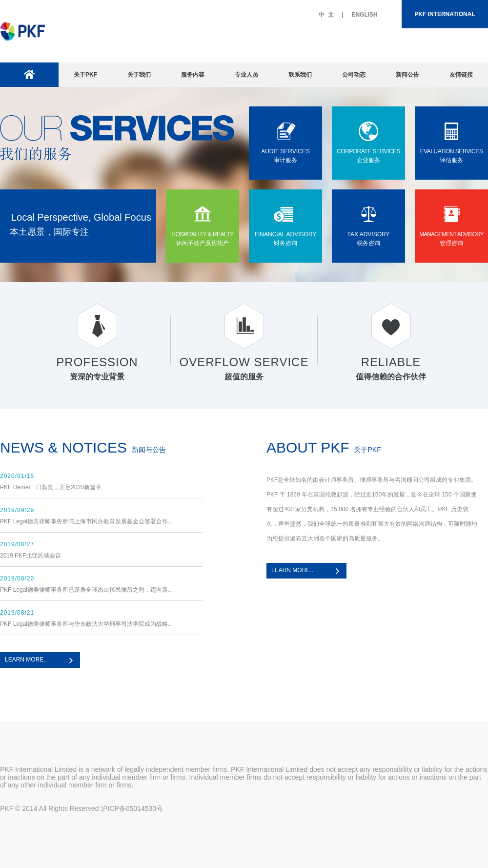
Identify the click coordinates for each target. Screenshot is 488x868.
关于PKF (85, 75)
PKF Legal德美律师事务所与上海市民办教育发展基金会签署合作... (86, 521)
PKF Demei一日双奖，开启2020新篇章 (51, 487)
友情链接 (461, 75)
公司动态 (354, 75)
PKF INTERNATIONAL (445, 14)
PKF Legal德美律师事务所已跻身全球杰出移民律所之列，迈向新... (86, 590)
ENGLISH (364, 15)
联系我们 (300, 75)
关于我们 (139, 75)
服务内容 (193, 75)
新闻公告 (407, 75)
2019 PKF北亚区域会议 (30, 556)
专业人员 (246, 75)
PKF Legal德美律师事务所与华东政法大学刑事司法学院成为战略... (86, 624)
